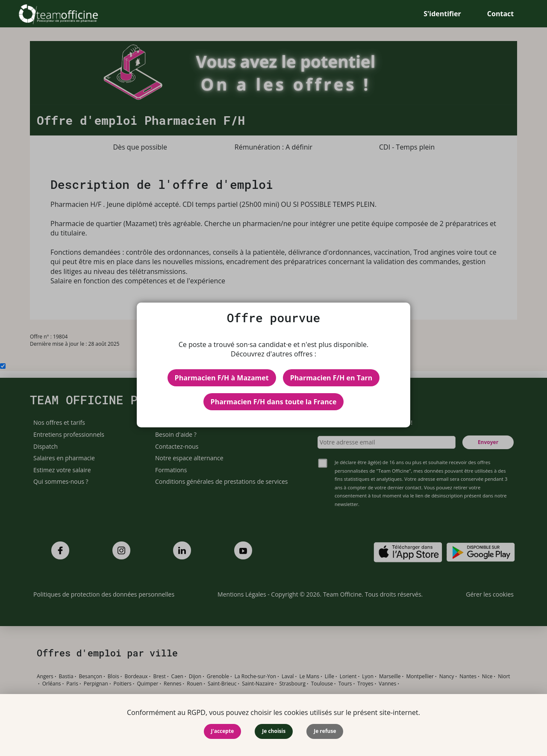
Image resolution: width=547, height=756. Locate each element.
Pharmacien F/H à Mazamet (222, 378)
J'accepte (223, 731)
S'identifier (442, 14)
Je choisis (274, 731)
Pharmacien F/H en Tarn (331, 378)
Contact (500, 14)
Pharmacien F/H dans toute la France (274, 402)
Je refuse (325, 731)
